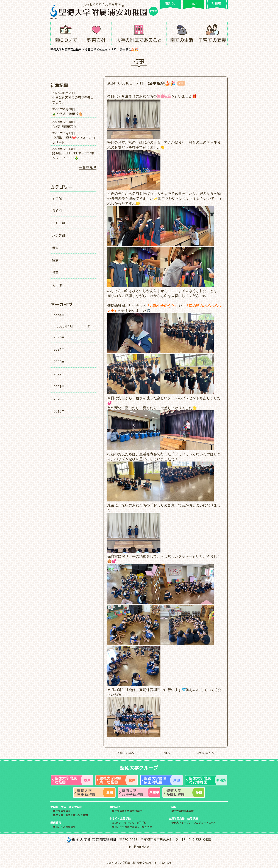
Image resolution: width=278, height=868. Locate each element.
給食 (55, 260)
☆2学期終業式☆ (64, 126)
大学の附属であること (139, 40)
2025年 (59, 337)
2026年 (59, 316)
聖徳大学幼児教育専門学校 (127, 811)
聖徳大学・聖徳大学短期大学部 (70, 815)
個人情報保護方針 (139, 847)
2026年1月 (65, 326)
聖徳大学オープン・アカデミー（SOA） (194, 823)
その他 (57, 285)
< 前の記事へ (126, 753)
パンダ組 (59, 235)
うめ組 (57, 211)
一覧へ (166, 753)
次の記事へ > (206, 753)
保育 (55, 248)
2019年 (59, 412)
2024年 (59, 349)
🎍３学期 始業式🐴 (67, 114)
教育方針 (96, 40)
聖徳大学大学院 (62, 811)
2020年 (59, 399)
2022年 (59, 374)
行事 (55, 273)
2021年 (59, 387)
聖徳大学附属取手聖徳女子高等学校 (132, 827)
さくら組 (59, 223)
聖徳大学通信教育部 (64, 827)
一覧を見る (88, 168)
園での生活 (182, 40)
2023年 (59, 362)
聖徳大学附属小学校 (182, 811)
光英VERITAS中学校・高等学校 (129, 823)
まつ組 (57, 198)
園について (66, 40)
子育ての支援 (212, 40)
